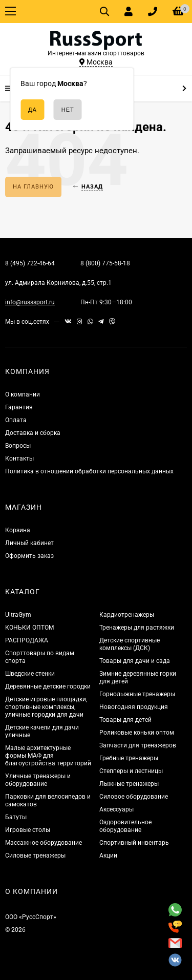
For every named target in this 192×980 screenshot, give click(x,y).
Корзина (18, 530)
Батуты (16, 817)
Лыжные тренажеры (129, 784)
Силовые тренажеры (35, 856)
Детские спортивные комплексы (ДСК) (130, 644)
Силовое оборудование (134, 797)
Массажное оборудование (44, 843)
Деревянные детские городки (48, 686)
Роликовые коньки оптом (137, 733)
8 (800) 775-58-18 (105, 263)
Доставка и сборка (33, 433)
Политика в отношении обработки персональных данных (89, 471)
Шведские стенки (30, 674)
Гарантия (19, 407)
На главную (33, 187)
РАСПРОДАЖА (27, 640)
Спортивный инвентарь (134, 843)
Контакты (19, 458)
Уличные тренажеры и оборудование (38, 780)
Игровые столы (28, 830)
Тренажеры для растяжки (137, 628)
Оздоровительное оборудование (125, 826)
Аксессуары (116, 809)
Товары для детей (125, 720)
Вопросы (18, 446)
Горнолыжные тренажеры (137, 694)
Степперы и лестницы (131, 771)
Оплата (16, 420)
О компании (23, 394)
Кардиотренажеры (127, 615)
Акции (108, 856)
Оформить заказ (29, 556)
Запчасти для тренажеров (138, 745)
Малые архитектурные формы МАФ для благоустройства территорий (48, 756)
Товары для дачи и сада (135, 661)
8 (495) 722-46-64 (30, 263)
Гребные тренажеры (129, 758)
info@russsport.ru (30, 302)
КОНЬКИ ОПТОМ (29, 628)
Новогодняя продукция (134, 707)
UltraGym (18, 615)
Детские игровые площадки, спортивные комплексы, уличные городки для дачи (46, 707)
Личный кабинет (29, 543)
